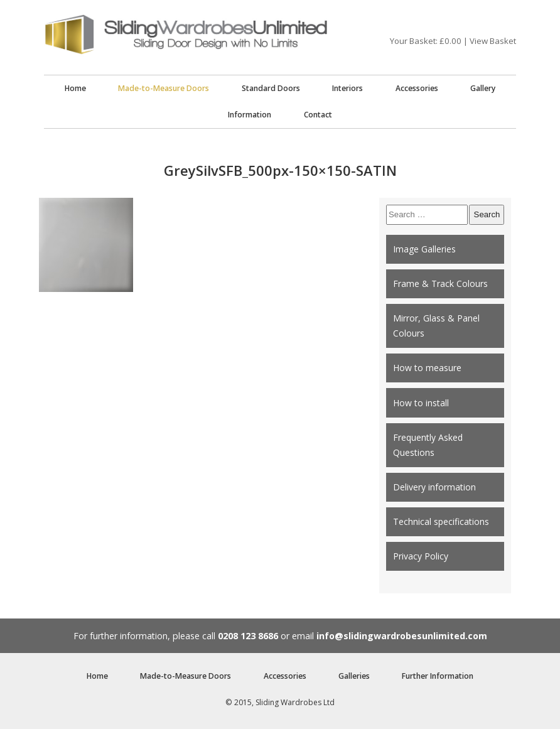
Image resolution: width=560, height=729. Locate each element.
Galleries (354, 676)
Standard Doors (271, 88)
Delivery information (434, 487)
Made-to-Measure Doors (164, 88)
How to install (421, 403)
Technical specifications (441, 521)
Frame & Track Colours (440, 283)
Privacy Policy (421, 556)
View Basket (493, 41)
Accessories (417, 88)
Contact (318, 115)
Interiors (347, 88)
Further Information (438, 676)
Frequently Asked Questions (428, 445)
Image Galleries (424, 249)
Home (75, 88)
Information (250, 115)
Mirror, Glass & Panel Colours (436, 326)
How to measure (427, 368)
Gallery (483, 88)
